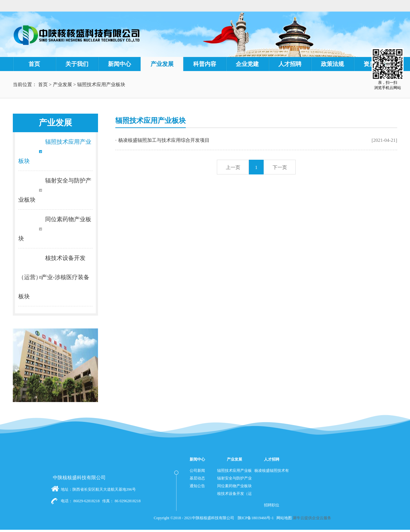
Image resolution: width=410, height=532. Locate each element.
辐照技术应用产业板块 (101, 85)
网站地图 (283, 518)
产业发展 (62, 85)
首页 (34, 64)
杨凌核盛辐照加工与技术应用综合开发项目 (164, 140)
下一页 (280, 167)
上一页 (233, 167)
